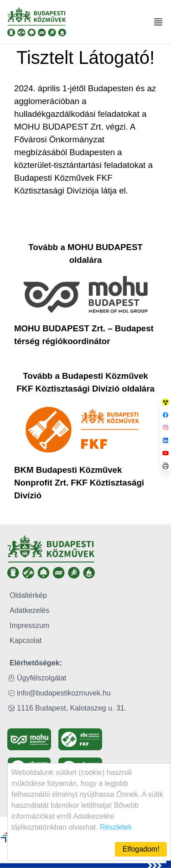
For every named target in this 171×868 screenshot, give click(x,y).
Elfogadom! (141, 849)
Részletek (116, 827)
